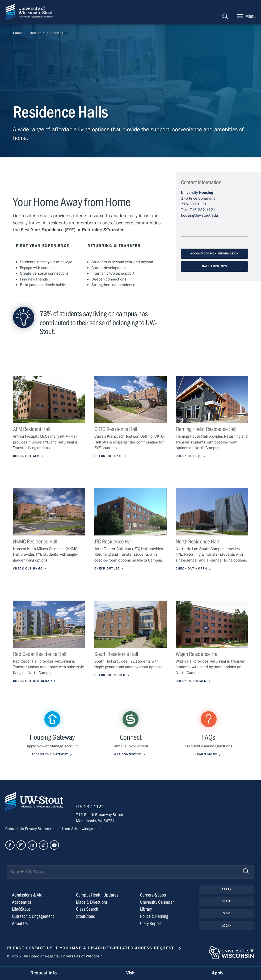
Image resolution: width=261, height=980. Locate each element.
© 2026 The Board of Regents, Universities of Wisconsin (55, 956)
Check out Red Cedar (34, 681)
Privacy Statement (41, 829)
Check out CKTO (110, 456)
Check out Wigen (192, 681)
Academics (22, 902)
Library (146, 909)
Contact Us (15, 829)
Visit (226, 902)
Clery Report (151, 924)
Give (226, 914)
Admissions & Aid (27, 895)
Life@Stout (37, 33)
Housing (57, 33)
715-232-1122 (90, 807)
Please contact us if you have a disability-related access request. (91, 948)
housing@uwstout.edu (199, 215)
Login (227, 926)
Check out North (192, 569)
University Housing (197, 192)
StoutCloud (86, 917)
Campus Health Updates (97, 895)
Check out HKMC (29, 569)
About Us (20, 924)
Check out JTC (108, 569)
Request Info (44, 973)
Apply (226, 889)
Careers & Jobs (153, 895)
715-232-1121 (194, 204)
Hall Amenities (214, 266)
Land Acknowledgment (80, 829)
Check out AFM (27, 456)
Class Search (87, 909)
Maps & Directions (92, 902)
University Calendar (157, 902)
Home (17, 33)
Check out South (111, 675)
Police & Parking (154, 917)
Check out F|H (190, 456)
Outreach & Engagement (33, 917)
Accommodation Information (215, 254)
